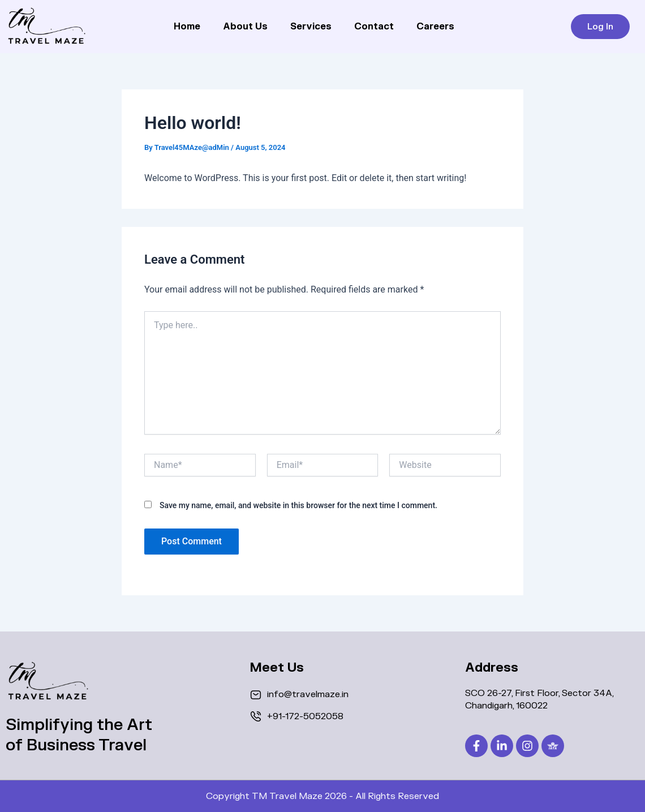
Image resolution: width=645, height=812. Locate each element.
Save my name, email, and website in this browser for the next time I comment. (298, 505)
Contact (374, 27)
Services (311, 27)
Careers (435, 27)
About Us (245, 27)
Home (187, 27)
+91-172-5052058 (305, 716)
